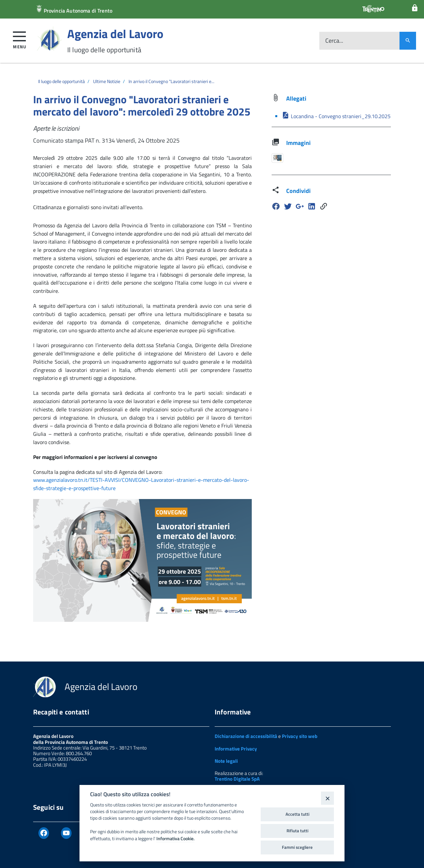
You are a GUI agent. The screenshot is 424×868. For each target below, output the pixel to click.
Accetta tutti (297, 814)
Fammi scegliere (297, 847)
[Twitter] (288, 206)
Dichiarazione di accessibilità (246, 736)
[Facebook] (276, 206)
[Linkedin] (312, 206)
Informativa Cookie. (175, 839)
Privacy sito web (300, 736)
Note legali (226, 761)
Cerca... (334, 41)
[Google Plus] (300, 206)
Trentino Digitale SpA (237, 779)
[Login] (415, 8)
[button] (20, 39)
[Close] (327, 798)
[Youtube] (66, 833)
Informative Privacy (236, 749)
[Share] (324, 206)
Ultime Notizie (107, 81)
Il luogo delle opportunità (61, 81)
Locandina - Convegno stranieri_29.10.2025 (336, 116)
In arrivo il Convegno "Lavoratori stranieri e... (171, 81)
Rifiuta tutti (297, 831)
